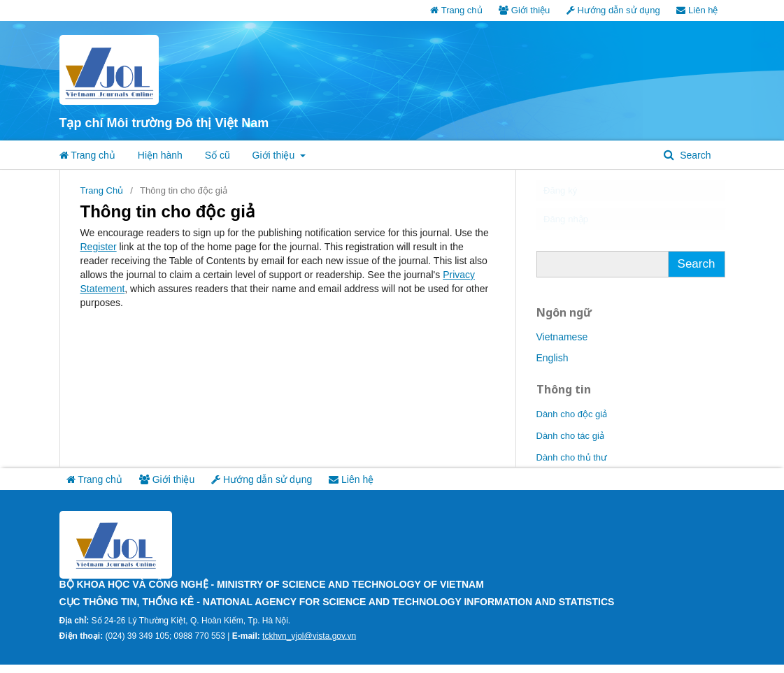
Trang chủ (456, 10)
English (553, 366)
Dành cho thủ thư (572, 465)
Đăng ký (568, 193)
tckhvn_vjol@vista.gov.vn (309, 644)
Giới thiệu (524, 10)
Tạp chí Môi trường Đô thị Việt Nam (164, 123)
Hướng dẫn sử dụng (613, 10)
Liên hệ (697, 10)
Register (99, 247)
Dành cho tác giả (570, 443)
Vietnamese (562, 345)
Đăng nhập (575, 225)
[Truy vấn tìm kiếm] (603, 272)
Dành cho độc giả (572, 422)
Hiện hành (160, 155)
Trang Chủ (102, 190)
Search (694, 155)
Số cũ (218, 155)
